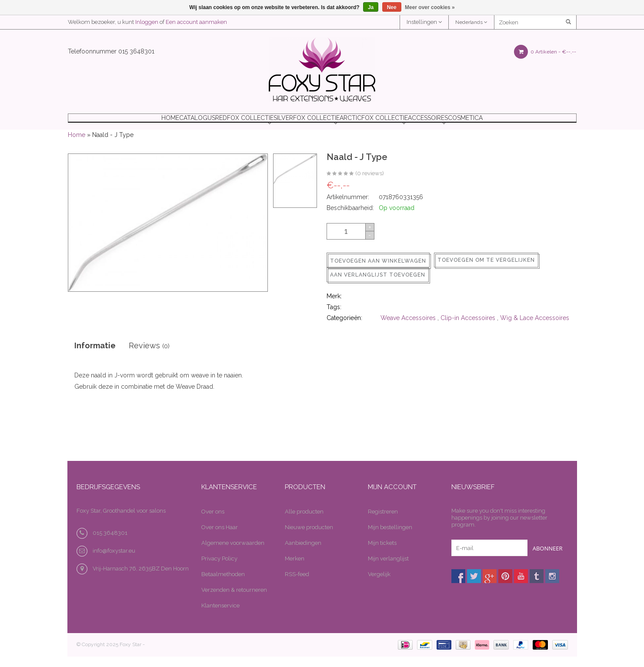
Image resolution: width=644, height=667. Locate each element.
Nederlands (471, 22)
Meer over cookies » (430, 7)
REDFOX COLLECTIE (225, 123)
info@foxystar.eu (114, 562)
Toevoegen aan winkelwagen (378, 272)
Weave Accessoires (408, 329)
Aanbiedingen (303, 554)
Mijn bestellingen (390, 538)
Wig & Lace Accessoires (535, 329)
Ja (371, 7)
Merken (295, 569)
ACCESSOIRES (466, 123)
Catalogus (159, 123)
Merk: (334, 307)
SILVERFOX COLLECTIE (307, 123)
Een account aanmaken (196, 22)
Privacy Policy (219, 569)
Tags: (334, 318)
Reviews (149, 356)
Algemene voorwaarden (233, 554)
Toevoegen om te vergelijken (486, 271)
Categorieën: (344, 329)
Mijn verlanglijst (388, 569)
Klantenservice (220, 616)
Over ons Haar (220, 538)
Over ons (213, 522)
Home (113, 123)
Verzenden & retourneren (234, 601)
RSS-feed (297, 585)
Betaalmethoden (223, 585)
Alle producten (304, 522)
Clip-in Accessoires (468, 329)
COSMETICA (523, 123)
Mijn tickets (382, 554)
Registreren (383, 522)
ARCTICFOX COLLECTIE (393, 123)
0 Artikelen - (545, 52)
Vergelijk (379, 585)
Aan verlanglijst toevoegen (378, 286)
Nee (392, 7)
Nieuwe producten (309, 538)
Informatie (95, 356)
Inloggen (147, 22)
